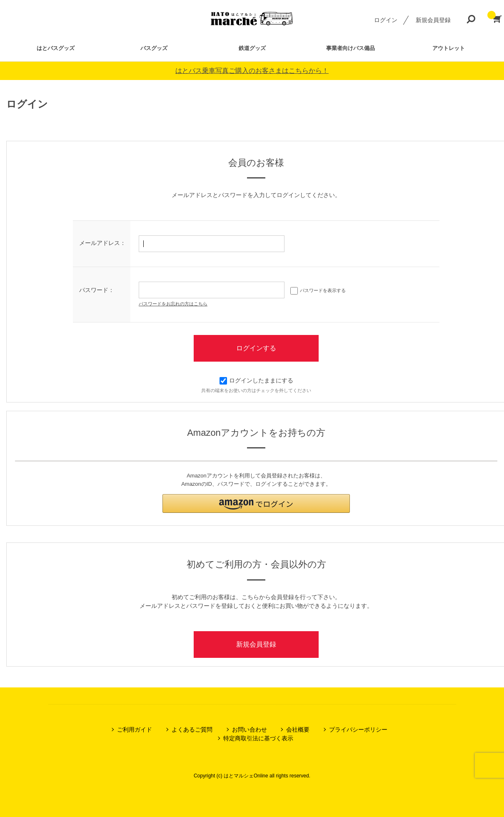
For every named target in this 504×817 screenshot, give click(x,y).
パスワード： (97, 290)
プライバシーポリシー (358, 730)
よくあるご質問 (192, 730)
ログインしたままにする (256, 380)
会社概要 (298, 730)
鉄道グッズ (252, 48)
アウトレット (449, 48)
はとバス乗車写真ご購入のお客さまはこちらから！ (252, 71)
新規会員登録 (433, 20)
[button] (256, 503)
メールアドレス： (102, 243)
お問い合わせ (250, 730)
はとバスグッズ (56, 48)
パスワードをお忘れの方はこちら (173, 304)
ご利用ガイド (135, 730)
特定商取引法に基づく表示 (258, 738)
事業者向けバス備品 (351, 48)
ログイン (386, 20)
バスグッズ (154, 48)
